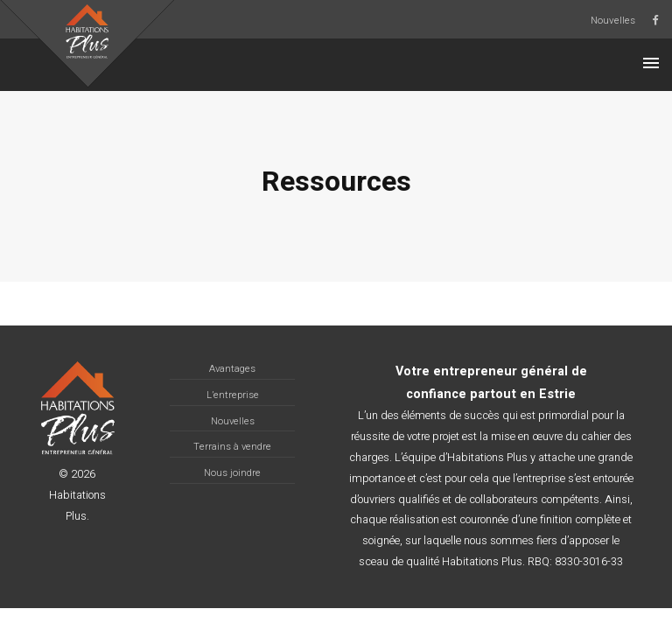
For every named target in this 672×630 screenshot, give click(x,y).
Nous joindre (232, 473)
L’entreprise (233, 395)
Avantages (232, 369)
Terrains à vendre (232, 447)
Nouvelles (613, 21)
